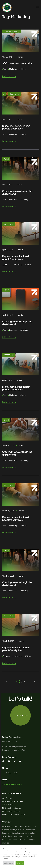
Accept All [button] (20, 863)
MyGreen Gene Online (11, 811)
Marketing (13, 69)
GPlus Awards (8, 805)
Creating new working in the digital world (17, 192)
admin (20, 57)
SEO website (17, 63)
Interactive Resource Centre (14, 814)
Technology (15, 94)
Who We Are (7, 798)
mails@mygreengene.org (13, 784)
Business (13, 199)
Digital (6, 159)
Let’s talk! (20, 699)
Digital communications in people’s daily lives (16, 258)
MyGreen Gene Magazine (12, 801)
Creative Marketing (12, 31)
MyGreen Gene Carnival (12, 808)
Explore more (9, 76)
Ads (5, 69)
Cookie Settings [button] (9, 863)
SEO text (24, 69)
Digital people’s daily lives (16, 127)
